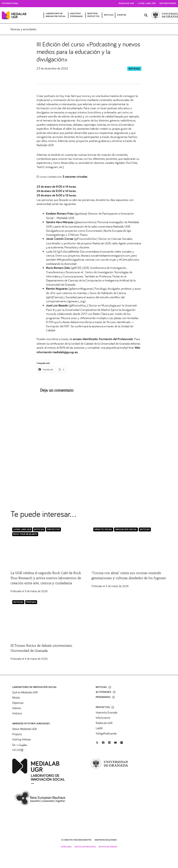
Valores (17, 710)
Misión (16, 699)
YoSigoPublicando (106, 735)
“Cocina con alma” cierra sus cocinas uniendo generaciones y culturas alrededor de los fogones (124, 578)
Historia (17, 715)
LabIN (99, 730)
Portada (31, 607)
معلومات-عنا (20, 746)
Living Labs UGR (147, 4)
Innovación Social (126, 530)
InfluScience (103, 719)
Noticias (134, 69)
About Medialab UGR (25, 730)
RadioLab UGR (104, 725)
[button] (146, 15)
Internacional (10, 4)
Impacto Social (103, 530)
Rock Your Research (25, 534)
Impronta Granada (107, 714)
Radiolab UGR (126, 4)
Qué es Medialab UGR (25, 694)
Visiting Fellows (22, 741)
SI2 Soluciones (110, 841)
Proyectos (53, 530)
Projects (17, 736)
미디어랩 (18, 751)
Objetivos (18, 705)
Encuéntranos (168, 4)
